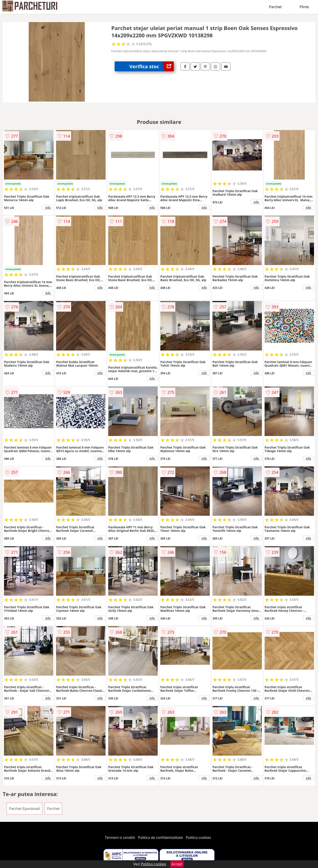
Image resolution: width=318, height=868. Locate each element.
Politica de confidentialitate (161, 838)
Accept (177, 864)
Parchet (275, 7)
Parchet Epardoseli (25, 809)
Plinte (304, 7)
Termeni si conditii (120, 838)
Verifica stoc (152, 66)
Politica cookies (199, 838)
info (48, 207)
